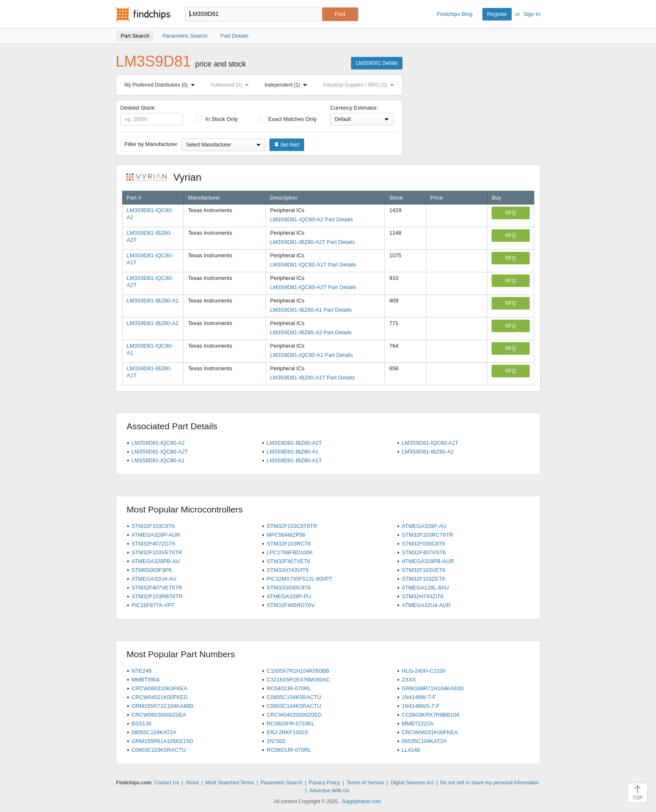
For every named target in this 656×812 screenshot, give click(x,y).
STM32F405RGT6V (291, 605)
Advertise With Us (329, 791)
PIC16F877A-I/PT (153, 605)
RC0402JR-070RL (289, 688)
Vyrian (168, 177)
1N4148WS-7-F (420, 706)
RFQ (511, 213)
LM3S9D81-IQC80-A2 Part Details (312, 219)
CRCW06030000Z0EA (159, 715)
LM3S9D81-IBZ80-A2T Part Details (313, 242)
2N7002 (276, 741)
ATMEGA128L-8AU (425, 588)
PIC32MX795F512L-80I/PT (299, 579)
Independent (288, 85)
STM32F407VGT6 (424, 552)
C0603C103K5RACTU (159, 750)
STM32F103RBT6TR (157, 596)
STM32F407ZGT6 (153, 544)
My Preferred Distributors (161, 85)
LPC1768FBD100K (290, 552)
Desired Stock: (152, 115)
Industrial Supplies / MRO (360, 85)
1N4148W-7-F (419, 697)
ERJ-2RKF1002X (287, 732)
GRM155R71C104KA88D (162, 706)
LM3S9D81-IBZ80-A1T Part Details (313, 378)
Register (497, 14)
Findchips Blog (455, 14)
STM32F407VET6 (288, 561)
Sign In (532, 14)
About (192, 783)
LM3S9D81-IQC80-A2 (158, 443)
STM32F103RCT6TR (427, 535)
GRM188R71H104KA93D (433, 688)
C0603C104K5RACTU (294, 706)
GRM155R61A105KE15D (162, 741)
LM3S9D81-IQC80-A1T (430, 443)
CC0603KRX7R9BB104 (430, 715)
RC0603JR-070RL (289, 750)
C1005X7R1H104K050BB (298, 671)
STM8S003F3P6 (151, 570)
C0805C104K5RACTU (294, 697)
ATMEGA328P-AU (424, 526)
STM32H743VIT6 (287, 570)
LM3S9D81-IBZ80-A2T (294, 443)
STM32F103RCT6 (288, 544)
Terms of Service (365, 783)
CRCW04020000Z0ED (294, 715)
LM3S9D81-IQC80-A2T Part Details (313, 287)
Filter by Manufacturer (151, 144)
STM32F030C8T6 (423, 544)
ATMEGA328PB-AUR (428, 561)
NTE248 (141, 671)
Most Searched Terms (230, 783)
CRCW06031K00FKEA (430, 732)
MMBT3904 (145, 680)
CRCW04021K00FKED (159, 697)
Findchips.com (143, 14)
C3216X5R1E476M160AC (298, 680)
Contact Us (166, 783)
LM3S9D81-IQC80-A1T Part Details (313, 265)
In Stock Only (217, 119)
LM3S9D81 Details (377, 63)
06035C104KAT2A (424, 741)
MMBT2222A (418, 724)
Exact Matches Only (288, 119)
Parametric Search (281, 783)
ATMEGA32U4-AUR (426, 605)
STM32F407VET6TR (157, 588)
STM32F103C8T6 (153, 526)
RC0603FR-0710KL (290, 724)
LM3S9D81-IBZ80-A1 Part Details (311, 310)
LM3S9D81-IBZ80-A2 (153, 323)
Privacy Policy (324, 783)
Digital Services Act (412, 783)
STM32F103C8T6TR (292, 526)
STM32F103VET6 (423, 570)
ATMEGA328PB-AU (155, 561)
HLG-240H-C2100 (424, 671)
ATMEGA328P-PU (289, 596)
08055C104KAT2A (154, 732)
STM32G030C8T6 (289, 588)
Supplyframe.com (361, 802)
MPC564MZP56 (286, 535)
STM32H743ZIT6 (423, 596)
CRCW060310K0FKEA (159, 688)
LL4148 (411, 750)
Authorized (231, 85)
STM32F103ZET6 (423, 579)
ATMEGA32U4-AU (154, 579)
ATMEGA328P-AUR (156, 535)
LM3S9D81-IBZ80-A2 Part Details (311, 332)
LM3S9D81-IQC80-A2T (160, 452)
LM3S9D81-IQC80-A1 (158, 460)
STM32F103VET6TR (157, 552)
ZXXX (409, 680)
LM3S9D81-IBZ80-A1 (153, 301)
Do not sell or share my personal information (489, 783)
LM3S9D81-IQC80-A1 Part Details (312, 355)
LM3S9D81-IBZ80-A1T (294, 460)
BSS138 (141, 724)
